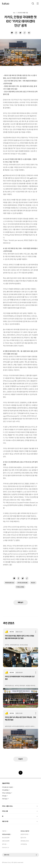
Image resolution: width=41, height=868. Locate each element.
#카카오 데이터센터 (23, 583)
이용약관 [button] (5, 831)
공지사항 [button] (5, 844)
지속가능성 (5, 799)
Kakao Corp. (7, 862)
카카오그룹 (20, 811)
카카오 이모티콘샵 (7, 793)
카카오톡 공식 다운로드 (8, 787)
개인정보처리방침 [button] (7, 834)
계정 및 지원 (20, 821)
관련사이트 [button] (21, 855)
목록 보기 (20, 602)
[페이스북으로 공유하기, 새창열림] (16, 33)
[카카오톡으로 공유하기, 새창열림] (12, 33)
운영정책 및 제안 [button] (25, 834)
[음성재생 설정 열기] (29, 33)
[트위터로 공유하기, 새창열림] (20, 33)
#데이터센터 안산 (10, 583)
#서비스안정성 (20, 587)
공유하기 (36, 632)
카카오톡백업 (6, 790)
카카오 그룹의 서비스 (20, 806)
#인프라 (33, 583)
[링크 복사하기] (25, 33)
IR (20, 816)
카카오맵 (5, 796)
